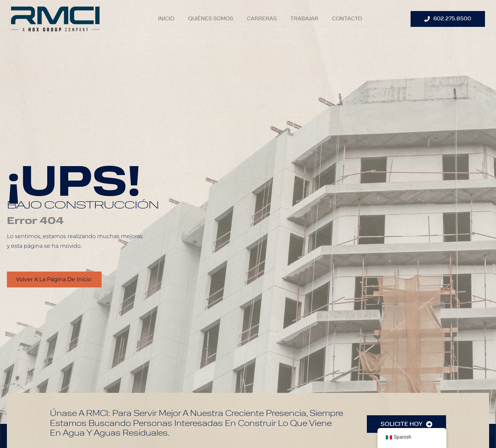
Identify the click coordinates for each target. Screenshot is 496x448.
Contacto (347, 19)
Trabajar (304, 19)
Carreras (262, 19)
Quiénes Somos (211, 19)
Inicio (166, 19)
